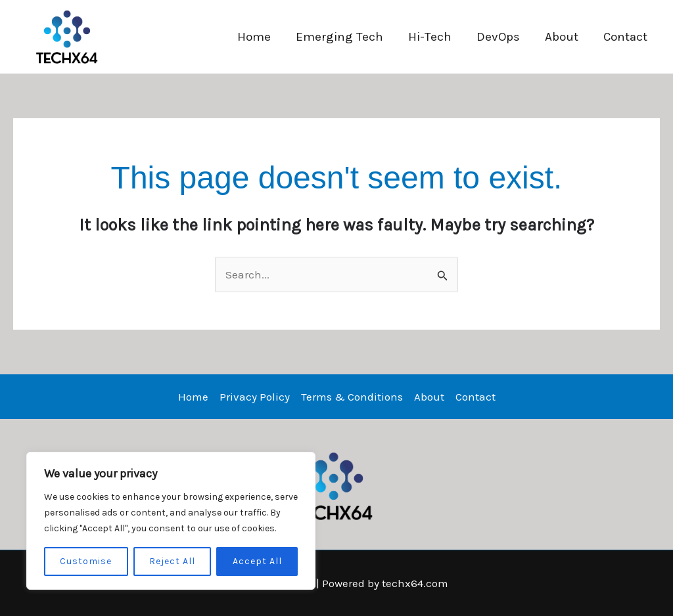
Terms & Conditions (352, 397)
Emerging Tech (339, 37)
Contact (625, 37)
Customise (86, 561)
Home (254, 37)
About (562, 37)
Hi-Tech (430, 37)
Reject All (172, 561)
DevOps (498, 37)
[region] (171, 521)
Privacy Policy (255, 397)
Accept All (257, 561)
